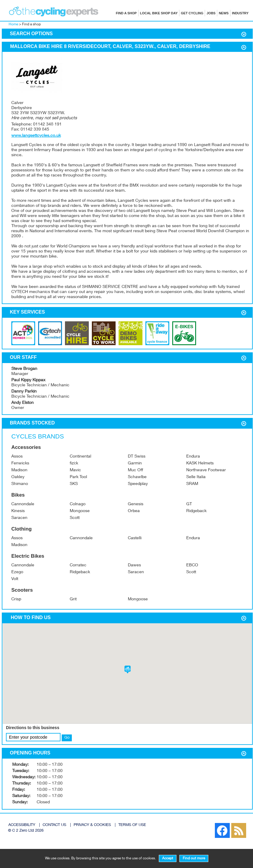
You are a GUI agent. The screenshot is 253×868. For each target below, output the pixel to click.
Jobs (211, 13)
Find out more (194, 858)
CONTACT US (54, 825)
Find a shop (126, 13)
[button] (128, 669)
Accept (168, 858)
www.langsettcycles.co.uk (36, 136)
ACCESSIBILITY (22, 825)
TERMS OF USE (132, 825)
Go (67, 738)
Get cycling (192, 13)
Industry (240, 13)
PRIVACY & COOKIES (92, 825)
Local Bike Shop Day (159, 13)
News (224, 13)
